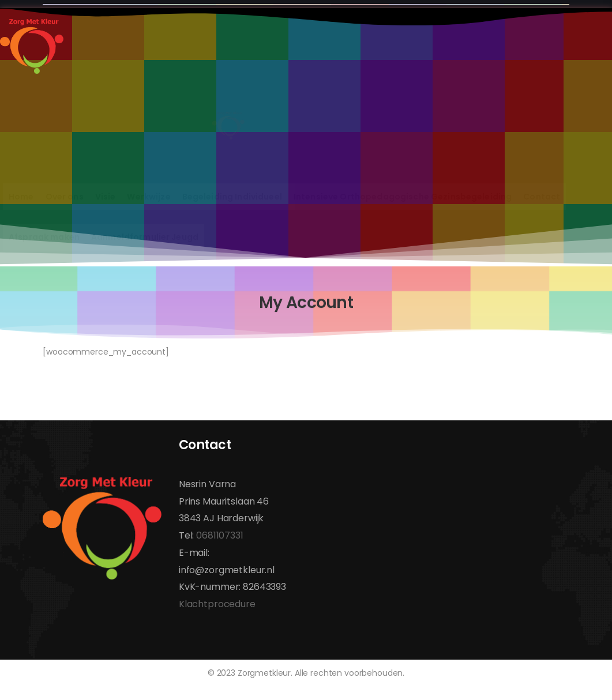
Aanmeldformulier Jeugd (145, 237)
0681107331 (220, 535)
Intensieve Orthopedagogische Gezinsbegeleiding (403, 197)
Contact (542, 197)
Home (21, 197)
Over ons (65, 197)
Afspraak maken (44, 237)
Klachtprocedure (217, 604)
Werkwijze (149, 197)
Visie (106, 197)
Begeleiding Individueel (232, 197)
